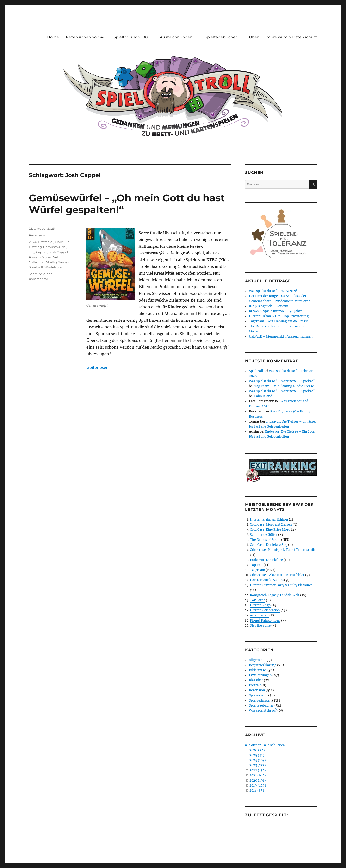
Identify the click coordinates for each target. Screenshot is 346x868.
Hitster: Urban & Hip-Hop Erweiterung (279, 316)
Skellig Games (57, 262)
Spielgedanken (260, 700)
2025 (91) (257, 755)
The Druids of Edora (265, 540)
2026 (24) (257, 750)
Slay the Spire (260, 625)
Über (254, 37)
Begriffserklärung (263, 665)
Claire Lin (62, 242)
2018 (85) (257, 791)
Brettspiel (46, 242)
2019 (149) (258, 785)
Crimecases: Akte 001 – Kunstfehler (277, 575)
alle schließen (275, 745)
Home (53, 37)
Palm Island (263, 396)
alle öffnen (253, 745)
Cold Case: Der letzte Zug (269, 545)
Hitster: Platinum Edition (269, 520)
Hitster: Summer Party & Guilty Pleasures (281, 585)
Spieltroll (36, 267)
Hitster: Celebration (265, 610)
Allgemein (257, 660)
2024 (33, 242)
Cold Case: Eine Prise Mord (270, 530)
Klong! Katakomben (265, 620)
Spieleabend (258, 695)
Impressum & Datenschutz (291, 37)
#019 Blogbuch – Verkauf (269, 306)
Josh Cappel (58, 252)
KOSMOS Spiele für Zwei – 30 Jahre (276, 311)
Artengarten (259, 615)
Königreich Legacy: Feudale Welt (275, 595)
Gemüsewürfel (55, 247)
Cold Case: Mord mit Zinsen (271, 525)
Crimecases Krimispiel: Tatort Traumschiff (283, 550)
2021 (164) (258, 775)
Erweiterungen (260, 675)
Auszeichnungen (176, 37)
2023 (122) (258, 765)
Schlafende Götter (264, 535)
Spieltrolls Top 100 (131, 37)
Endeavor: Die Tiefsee (266, 560)
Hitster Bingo (260, 605)
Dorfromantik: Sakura (267, 580)
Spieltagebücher (221, 37)
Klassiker (256, 680)
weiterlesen (98, 367)
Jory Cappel (38, 252)
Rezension (37, 235)
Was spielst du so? (263, 711)
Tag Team (257, 570)
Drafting (35, 247)
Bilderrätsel (258, 670)
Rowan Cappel (40, 257)
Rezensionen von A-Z (86, 37)
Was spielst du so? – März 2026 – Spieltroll (282, 381)
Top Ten (256, 565)
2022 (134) (258, 770)
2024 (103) (258, 760)
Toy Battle (258, 600)
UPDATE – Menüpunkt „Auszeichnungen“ (282, 336)
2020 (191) (258, 780)
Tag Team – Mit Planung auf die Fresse (279, 321)
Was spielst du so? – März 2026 (273, 291)
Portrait (255, 685)
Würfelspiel (53, 267)
